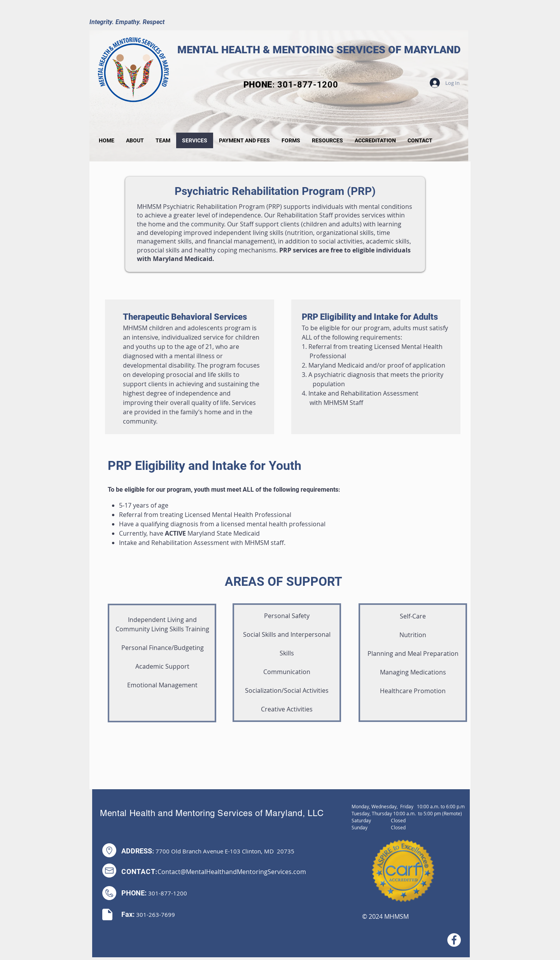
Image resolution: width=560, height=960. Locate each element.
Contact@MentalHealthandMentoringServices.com (232, 872)
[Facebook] (454, 940)
